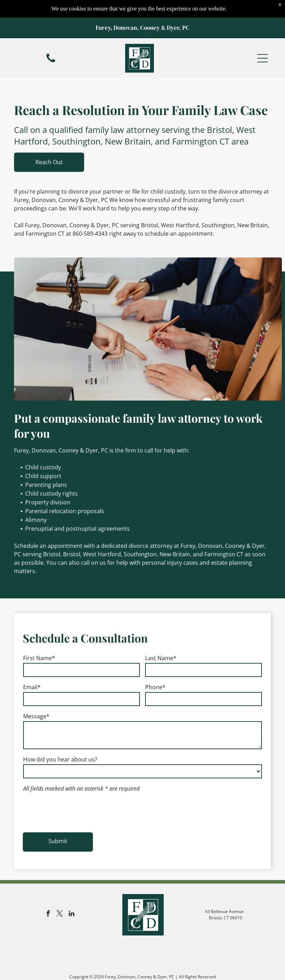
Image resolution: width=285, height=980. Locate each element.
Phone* (155, 687)
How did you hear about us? (60, 759)
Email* (32, 687)
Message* (36, 716)
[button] (263, 41)
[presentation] (76, 811)
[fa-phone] (51, 44)
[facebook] (48, 915)
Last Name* (161, 658)
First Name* (39, 658)
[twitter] (60, 915)
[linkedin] (72, 915)
